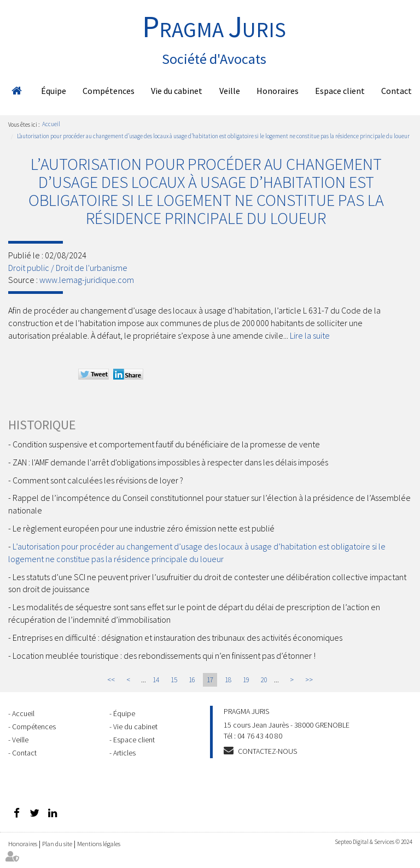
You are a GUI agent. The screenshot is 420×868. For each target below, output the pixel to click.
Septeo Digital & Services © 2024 (373, 842)
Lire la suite (310, 335)
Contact (396, 91)
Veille (230, 91)
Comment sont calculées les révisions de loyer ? (98, 480)
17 (210, 680)
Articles (124, 753)
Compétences (109, 91)
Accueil (16, 91)
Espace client (340, 91)
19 (246, 680)
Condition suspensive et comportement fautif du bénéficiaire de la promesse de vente (166, 444)
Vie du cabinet (177, 91)
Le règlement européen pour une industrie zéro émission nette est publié (144, 528)
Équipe (54, 91)
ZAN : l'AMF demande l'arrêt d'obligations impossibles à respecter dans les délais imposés (170, 462)
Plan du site (57, 844)
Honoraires (278, 91)
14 (156, 680)
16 (192, 680)
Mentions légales (99, 844)
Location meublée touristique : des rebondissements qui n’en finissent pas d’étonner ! (164, 656)
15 (174, 680)
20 (264, 680)
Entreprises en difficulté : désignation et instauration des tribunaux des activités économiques (177, 637)
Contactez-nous (267, 751)
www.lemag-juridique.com (87, 280)
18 (228, 680)
